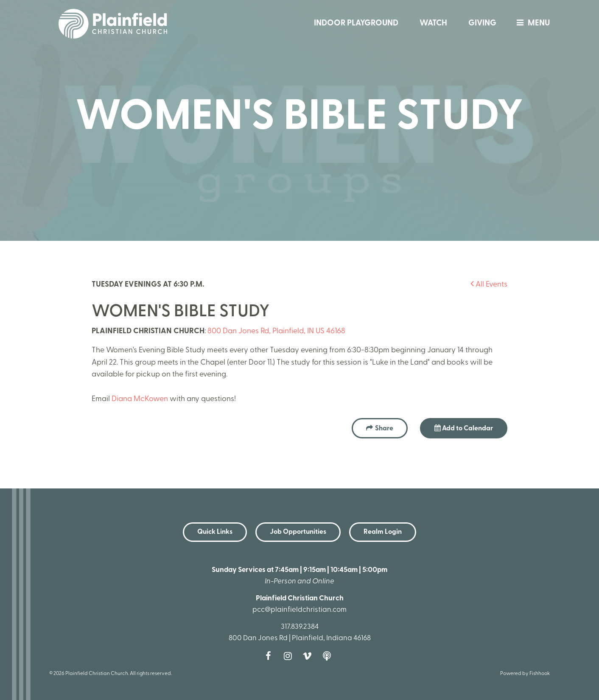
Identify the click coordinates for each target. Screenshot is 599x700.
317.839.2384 (300, 627)
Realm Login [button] (383, 532)
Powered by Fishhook (525, 674)
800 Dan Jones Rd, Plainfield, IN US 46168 (276, 331)
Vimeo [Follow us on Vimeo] (309, 656)
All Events (489, 285)
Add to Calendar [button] (464, 428)
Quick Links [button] (215, 532)
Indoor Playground (356, 24)
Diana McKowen (140, 399)
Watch (433, 24)
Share (384, 429)
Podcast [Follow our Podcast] (329, 656)
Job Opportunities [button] (298, 532)
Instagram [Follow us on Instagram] (290, 656)
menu (531, 24)
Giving (482, 24)
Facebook (270, 656)
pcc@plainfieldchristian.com (299, 610)
